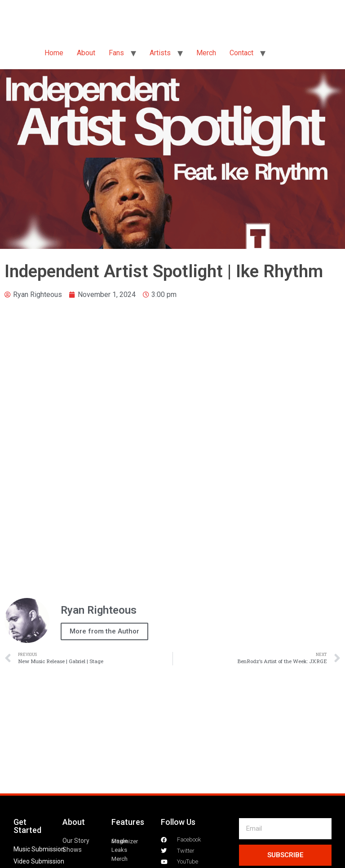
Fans (116, 53)
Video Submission (39, 861)
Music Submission (39, 849)
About (86, 53)
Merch (206, 53)
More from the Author (104, 631)
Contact (241, 53)
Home (54, 53)
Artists (160, 53)
